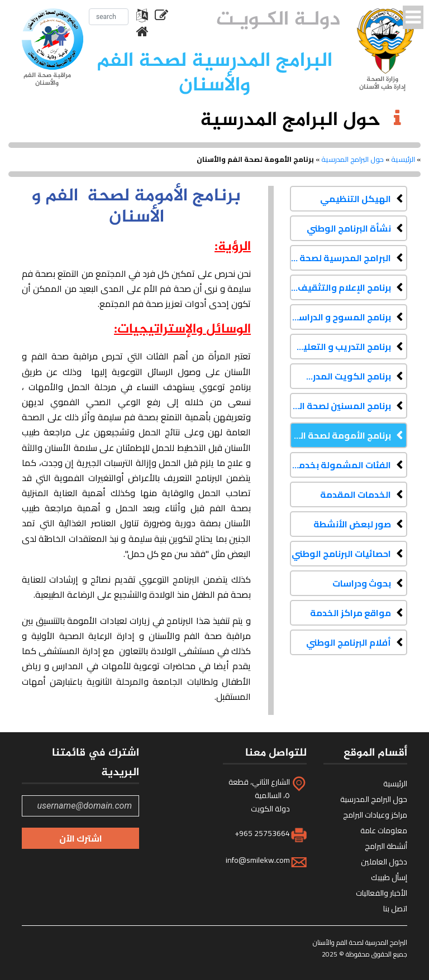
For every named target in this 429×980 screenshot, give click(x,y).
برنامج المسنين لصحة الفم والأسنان (340, 406)
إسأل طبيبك (389, 877)
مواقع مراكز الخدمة (351, 613)
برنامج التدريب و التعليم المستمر (340, 347)
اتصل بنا (395, 909)
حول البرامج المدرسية (352, 159)
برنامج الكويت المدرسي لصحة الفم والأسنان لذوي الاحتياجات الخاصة (340, 376)
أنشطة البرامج (386, 846)
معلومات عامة (384, 830)
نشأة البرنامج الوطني (349, 228)
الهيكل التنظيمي (356, 199)
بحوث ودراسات (362, 583)
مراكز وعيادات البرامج (375, 815)
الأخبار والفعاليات (382, 893)
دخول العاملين (384, 862)
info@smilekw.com (258, 860)
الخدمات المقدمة (356, 494)
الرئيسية (403, 159)
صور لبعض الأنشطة (352, 524)
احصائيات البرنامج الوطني (341, 554)
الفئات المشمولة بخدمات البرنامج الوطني (340, 465)
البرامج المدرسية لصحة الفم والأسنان (340, 258)
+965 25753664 (262, 833)
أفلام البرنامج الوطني (349, 642)
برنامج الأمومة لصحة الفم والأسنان (340, 435)
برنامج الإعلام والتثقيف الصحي (340, 287)
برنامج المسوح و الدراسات (340, 317)
